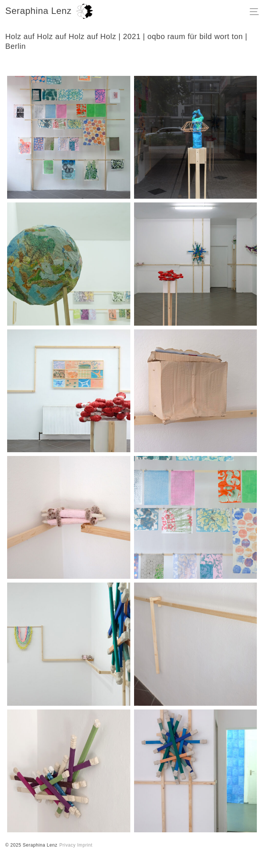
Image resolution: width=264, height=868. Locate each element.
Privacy (68, 845)
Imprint (85, 845)
